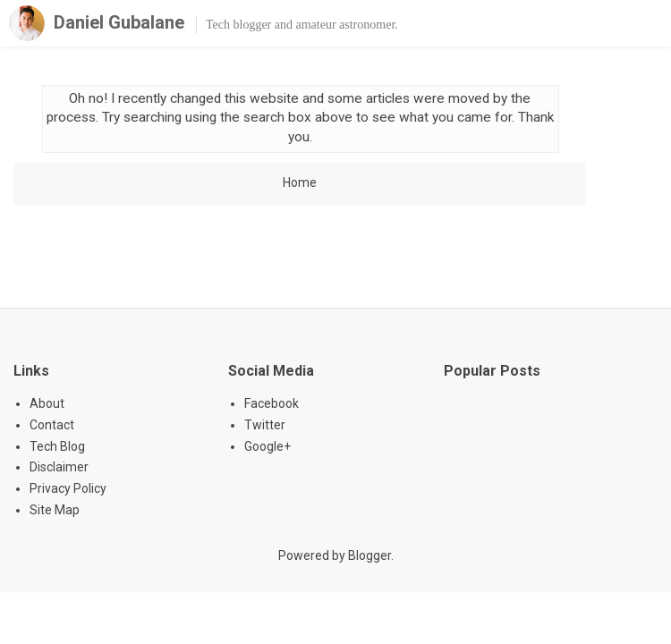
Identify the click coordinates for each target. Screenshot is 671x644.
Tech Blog (57, 446)
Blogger (369, 555)
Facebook (272, 403)
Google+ (268, 446)
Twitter (265, 425)
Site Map (55, 510)
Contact (52, 425)
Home (300, 182)
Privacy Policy (68, 488)
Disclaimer (59, 467)
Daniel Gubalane (119, 22)
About (47, 403)
